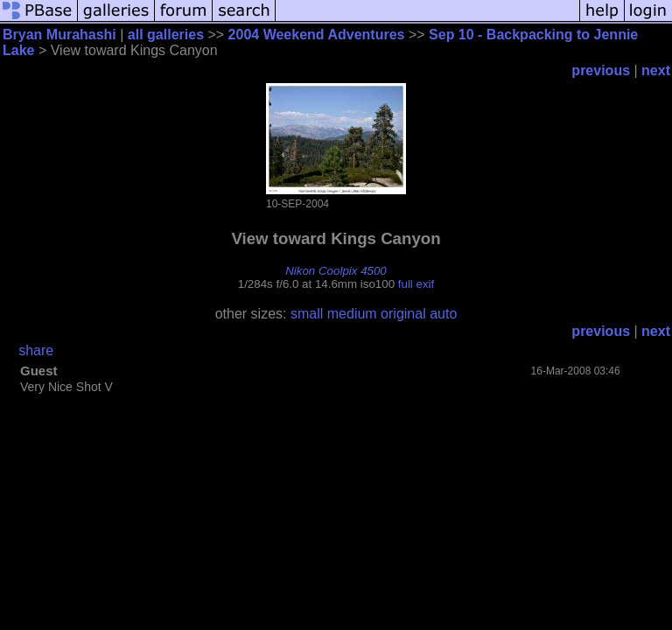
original (403, 314)
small (307, 314)
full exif (416, 284)
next (656, 70)
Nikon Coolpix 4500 (336, 271)
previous (601, 70)
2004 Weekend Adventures (317, 35)
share (36, 350)
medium (352, 314)
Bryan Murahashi (59, 35)
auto (443, 314)
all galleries (166, 35)
